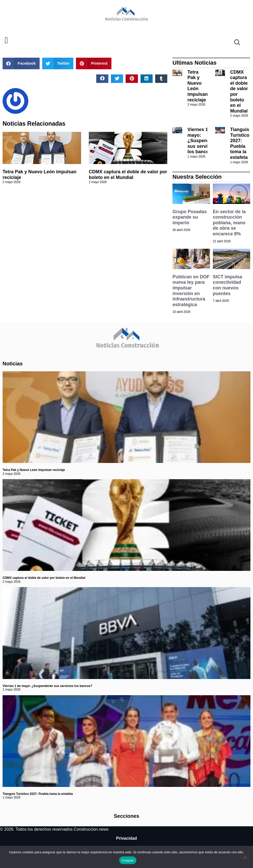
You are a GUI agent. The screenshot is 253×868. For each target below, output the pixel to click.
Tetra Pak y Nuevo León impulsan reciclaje (198, 86)
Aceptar (128, 860)
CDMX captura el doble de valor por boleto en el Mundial (128, 175)
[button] (6, 41)
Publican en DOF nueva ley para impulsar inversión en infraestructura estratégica (191, 291)
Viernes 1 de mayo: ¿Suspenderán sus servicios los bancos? (203, 141)
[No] (245, 857)
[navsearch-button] (235, 43)
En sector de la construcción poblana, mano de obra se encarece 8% (229, 223)
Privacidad (126, 838)
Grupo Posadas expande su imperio (190, 217)
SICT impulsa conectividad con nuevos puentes (228, 285)
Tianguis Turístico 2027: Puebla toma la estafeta (240, 143)
